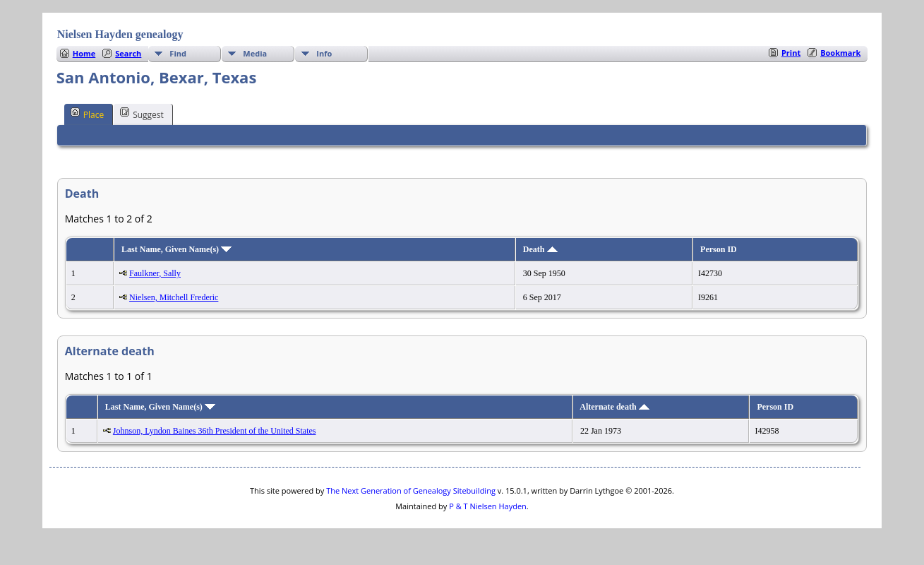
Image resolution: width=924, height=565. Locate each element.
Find (178, 53)
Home (84, 53)
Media (255, 53)
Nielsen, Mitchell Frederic (174, 297)
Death (540, 249)
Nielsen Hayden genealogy (120, 34)
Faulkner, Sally (155, 273)
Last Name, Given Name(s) (176, 249)
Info (324, 53)
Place (87, 114)
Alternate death (614, 407)
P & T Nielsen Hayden (488, 506)
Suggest (142, 114)
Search (128, 53)
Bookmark (840, 53)
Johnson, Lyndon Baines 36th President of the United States (215, 431)
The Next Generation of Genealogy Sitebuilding (411, 490)
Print (791, 53)
